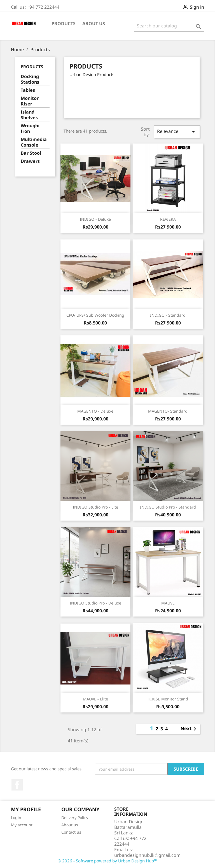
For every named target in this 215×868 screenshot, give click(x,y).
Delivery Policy (75, 818)
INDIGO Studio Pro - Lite (95, 507)
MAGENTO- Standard (168, 411)
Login (16, 818)
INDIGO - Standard (168, 315)
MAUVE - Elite (95, 699)
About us (94, 23)
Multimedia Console (34, 142)
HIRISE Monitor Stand (168, 699)
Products (64, 23)
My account (22, 825)
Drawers (30, 161)
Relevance (177, 132)
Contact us (71, 832)
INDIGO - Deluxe (95, 219)
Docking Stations (30, 79)
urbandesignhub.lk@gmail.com (147, 855)
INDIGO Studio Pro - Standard (168, 507)
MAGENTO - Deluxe (95, 411)
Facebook (17, 785)
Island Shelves (29, 115)
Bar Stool (31, 153)
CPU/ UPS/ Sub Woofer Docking (95, 315)
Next (189, 729)
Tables (28, 90)
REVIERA (168, 219)
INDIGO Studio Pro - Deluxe (95, 603)
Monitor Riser (30, 101)
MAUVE (168, 603)
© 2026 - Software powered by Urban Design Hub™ (107, 861)
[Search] (169, 26)
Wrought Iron (30, 129)
